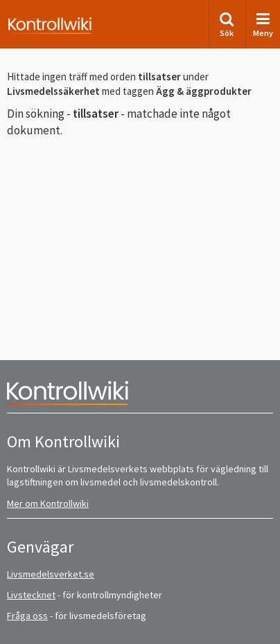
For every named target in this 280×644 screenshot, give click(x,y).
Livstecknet (31, 595)
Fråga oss (27, 616)
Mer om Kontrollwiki (48, 503)
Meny (263, 25)
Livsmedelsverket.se (51, 574)
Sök (227, 25)
